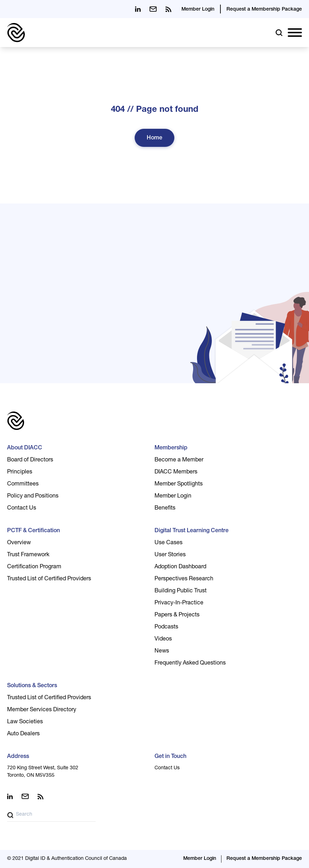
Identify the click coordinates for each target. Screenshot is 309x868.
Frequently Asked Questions (190, 663)
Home (154, 138)
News (162, 651)
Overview (19, 543)
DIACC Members (176, 472)
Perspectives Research (184, 579)
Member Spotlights (179, 484)
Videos (163, 639)
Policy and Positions (33, 496)
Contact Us (22, 508)
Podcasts (166, 627)
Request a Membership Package (264, 10)
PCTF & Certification (33, 531)
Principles (20, 472)
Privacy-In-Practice (179, 603)
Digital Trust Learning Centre (192, 531)
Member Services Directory (42, 710)
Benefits (165, 508)
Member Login (198, 10)
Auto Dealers (23, 734)
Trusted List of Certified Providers (49, 579)
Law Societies (25, 722)
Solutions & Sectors (32, 686)
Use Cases (168, 543)
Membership (171, 448)
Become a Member (179, 460)
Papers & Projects (177, 615)
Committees (23, 484)
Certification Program (34, 567)
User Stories (170, 555)
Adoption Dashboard (180, 567)
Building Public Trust (181, 591)
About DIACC (25, 448)
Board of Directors (30, 460)
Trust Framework (28, 555)
